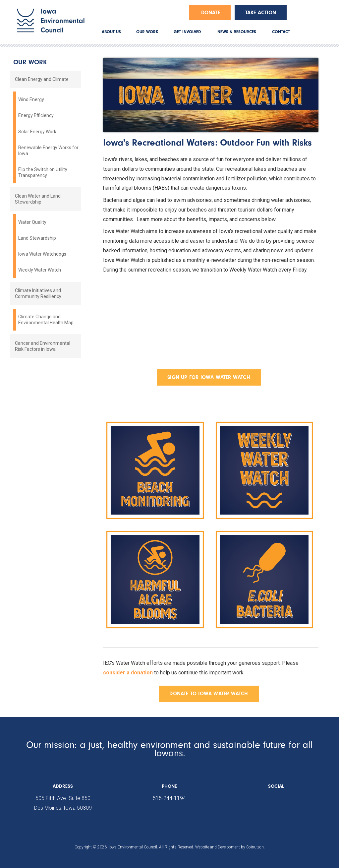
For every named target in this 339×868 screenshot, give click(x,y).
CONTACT (281, 32)
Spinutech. (255, 847)
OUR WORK (147, 32)
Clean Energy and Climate (42, 79)
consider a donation (128, 673)
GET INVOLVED (187, 32)
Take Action (261, 13)
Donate (211, 13)
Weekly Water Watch (40, 270)
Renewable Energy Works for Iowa (48, 151)
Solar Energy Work (37, 132)
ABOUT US (111, 32)
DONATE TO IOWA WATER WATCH (209, 694)
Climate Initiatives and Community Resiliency (38, 293)
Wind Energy (31, 99)
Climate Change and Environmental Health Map (46, 320)
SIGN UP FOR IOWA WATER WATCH (209, 377)
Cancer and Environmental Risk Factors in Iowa (43, 346)
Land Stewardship (37, 238)
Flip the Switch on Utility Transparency (43, 172)
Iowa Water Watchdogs (42, 254)
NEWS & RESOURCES (237, 32)
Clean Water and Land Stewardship (38, 199)
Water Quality (32, 222)
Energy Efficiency (36, 115)
